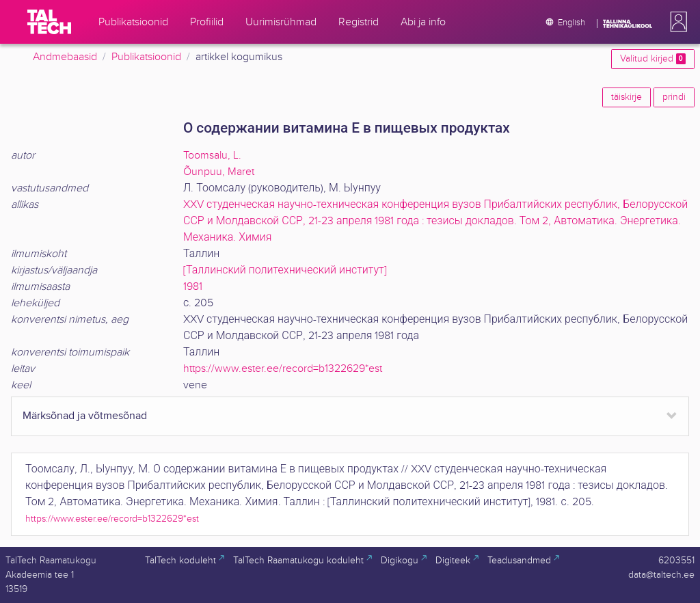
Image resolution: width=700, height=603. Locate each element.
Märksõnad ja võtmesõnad (85, 416)
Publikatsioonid (146, 57)
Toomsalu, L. (212, 156)
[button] (676, 22)
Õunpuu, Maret (219, 172)
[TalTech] (49, 22)
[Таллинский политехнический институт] (285, 270)
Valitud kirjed (653, 59)
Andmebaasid (65, 57)
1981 (193, 287)
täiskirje (627, 97)
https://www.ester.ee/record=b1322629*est (283, 369)
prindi (674, 97)
